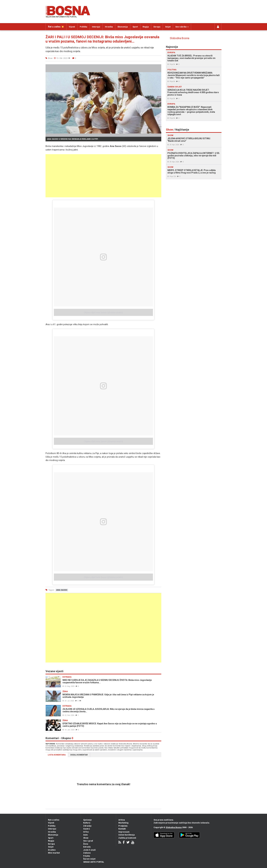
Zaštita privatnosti (127, 838)
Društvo (52, 850)
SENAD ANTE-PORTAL (94, 862)
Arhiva (122, 820)
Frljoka (87, 856)
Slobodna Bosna (179, 38)
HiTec (86, 832)
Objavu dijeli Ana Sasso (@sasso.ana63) (103, 313)
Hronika (109, 27)
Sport (135, 27)
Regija (146, 27)
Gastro (87, 829)
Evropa (157, 27)
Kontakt (122, 829)
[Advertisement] (103, 176)
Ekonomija (123, 27)
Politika (83, 27)
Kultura (87, 823)
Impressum (124, 832)
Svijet (168, 27)
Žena (86, 844)
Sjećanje (87, 820)
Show (86, 838)
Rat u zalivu (54, 820)
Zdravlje (87, 826)
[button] (159, 67)
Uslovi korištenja (127, 835)
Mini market (54, 853)
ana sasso (62, 590)
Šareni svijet (89, 859)
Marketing (123, 823)
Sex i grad (88, 841)
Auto (85, 835)
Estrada (87, 847)
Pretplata (123, 826)
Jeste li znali (89, 850)
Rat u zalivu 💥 (56, 27)
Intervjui (96, 27)
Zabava (87, 853)
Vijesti (72, 27)
